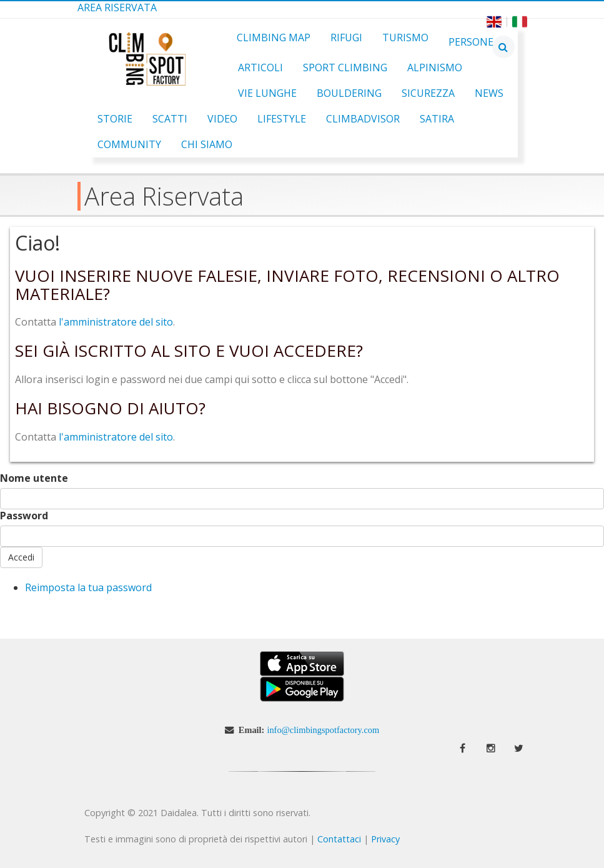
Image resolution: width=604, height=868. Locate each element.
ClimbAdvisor (363, 119)
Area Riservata (117, 7)
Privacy (385, 839)
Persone (471, 42)
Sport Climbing (345, 67)
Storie (115, 119)
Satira (437, 119)
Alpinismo (435, 67)
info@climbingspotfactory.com (323, 730)
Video (222, 119)
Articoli (260, 67)
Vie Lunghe (267, 93)
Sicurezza (428, 93)
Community (129, 144)
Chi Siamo (207, 144)
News (489, 93)
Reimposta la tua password (88, 587)
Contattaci (339, 839)
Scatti (170, 119)
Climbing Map (274, 37)
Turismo (405, 37)
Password (24, 516)
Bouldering (349, 93)
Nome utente (34, 478)
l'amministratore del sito (116, 322)
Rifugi (346, 37)
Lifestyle (282, 119)
